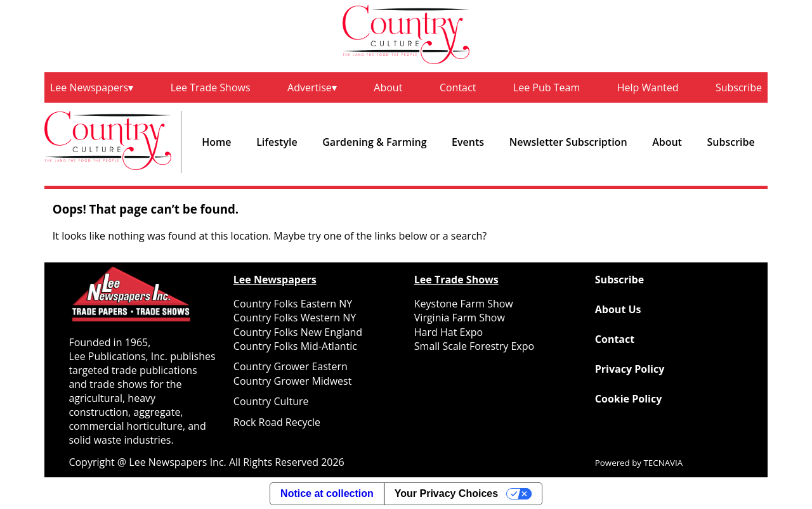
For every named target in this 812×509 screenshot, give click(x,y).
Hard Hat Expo (449, 332)
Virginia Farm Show (460, 318)
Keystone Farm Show (464, 304)
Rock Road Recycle (277, 422)
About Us (618, 309)
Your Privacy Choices (446, 493)
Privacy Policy (630, 369)
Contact (458, 87)
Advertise (310, 87)
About (388, 87)
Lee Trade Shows (211, 87)
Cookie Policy (628, 399)
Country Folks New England (298, 332)
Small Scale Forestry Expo (474, 346)
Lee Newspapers (89, 87)
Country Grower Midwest (293, 381)
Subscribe (739, 87)
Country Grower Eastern (291, 366)
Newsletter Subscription (568, 142)
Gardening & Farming (374, 142)
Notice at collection (327, 493)
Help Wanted (648, 87)
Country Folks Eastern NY (293, 304)
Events (468, 142)
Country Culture (271, 401)
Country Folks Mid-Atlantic (295, 346)
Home (216, 142)
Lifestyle (277, 142)
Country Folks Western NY (295, 318)
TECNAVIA (664, 463)
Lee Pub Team (547, 87)
